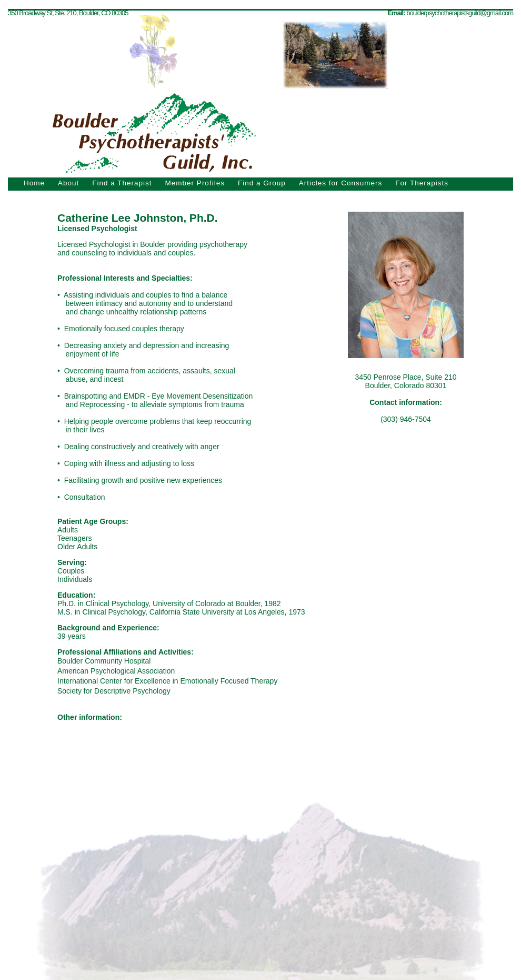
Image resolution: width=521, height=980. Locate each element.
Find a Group (262, 183)
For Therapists (422, 183)
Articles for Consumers (341, 183)
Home (34, 183)
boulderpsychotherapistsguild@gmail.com (460, 13)
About (68, 183)
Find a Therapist (122, 183)
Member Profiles (195, 183)
